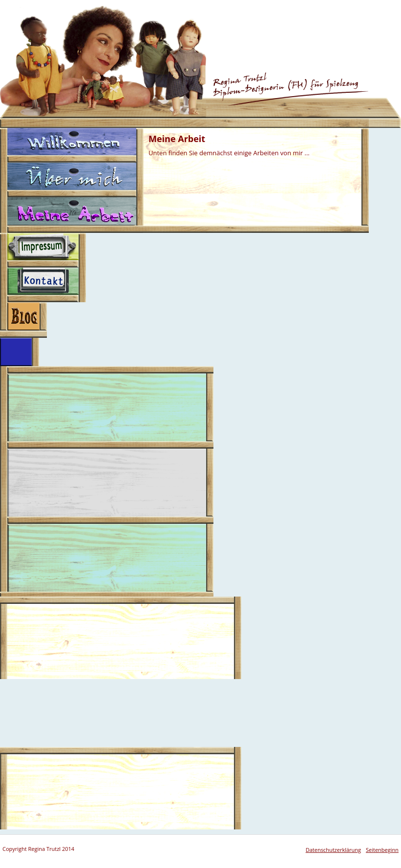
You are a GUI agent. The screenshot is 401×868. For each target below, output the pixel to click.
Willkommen (72, 145)
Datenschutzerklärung (333, 850)
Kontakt (43, 285)
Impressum (43, 250)
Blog (23, 320)
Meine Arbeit (72, 215)
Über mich (72, 180)
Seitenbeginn (382, 850)
